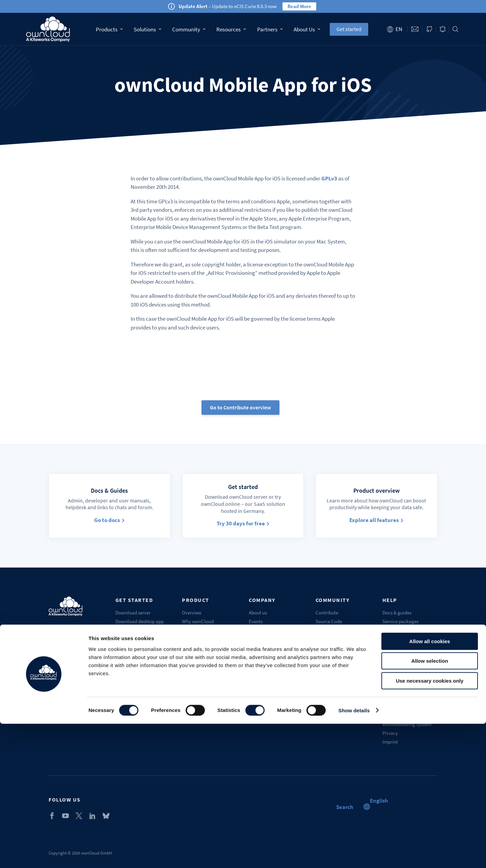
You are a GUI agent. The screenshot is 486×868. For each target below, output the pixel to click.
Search (455, 29)
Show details (354, 855)
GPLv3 (329, 178)
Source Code (329, 621)
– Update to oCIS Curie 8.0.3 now (228, 6)
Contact (415, 29)
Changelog (193, 674)
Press (254, 656)
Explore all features (376, 520)
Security (191, 683)
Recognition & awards (272, 683)
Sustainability (263, 691)
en (399, 29)
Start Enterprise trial (137, 648)
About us (258, 613)
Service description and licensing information (407, 712)
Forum (322, 639)
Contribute (327, 613)
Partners (270, 29)
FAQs (387, 639)
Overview (192, 613)
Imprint (390, 742)
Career (256, 648)
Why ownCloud (198, 621)
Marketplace (329, 648)
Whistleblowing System (407, 724)
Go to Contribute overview (240, 407)
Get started (349, 29)
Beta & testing (330, 630)
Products (109, 29)
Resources (231, 29)
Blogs (255, 665)
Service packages (400, 621)
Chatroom (326, 656)
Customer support (401, 630)
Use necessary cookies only (430, 825)
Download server (133, 613)
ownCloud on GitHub (429, 29)
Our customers (264, 630)
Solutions (147, 29)
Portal (389, 648)
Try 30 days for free (243, 523)
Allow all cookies (430, 786)
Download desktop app (140, 621)
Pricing (189, 639)
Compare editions (200, 648)
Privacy (390, 733)
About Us (307, 29)
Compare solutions (202, 656)
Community (189, 29)
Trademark (394, 701)
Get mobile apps (132, 630)
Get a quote (194, 691)
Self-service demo (134, 656)
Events (256, 621)
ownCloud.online (133, 639)
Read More (299, 6)
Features (191, 630)
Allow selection (429, 805)
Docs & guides (397, 613)
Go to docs (109, 520)
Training (391, 656)
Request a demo (399, 665)
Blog (443, 29)
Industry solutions (201, 665)
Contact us (260, 674)
